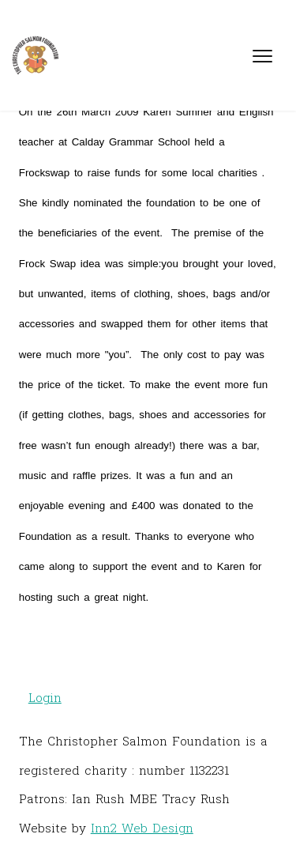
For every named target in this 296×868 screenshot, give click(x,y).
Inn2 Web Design (142, 828)
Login (45, 697)
